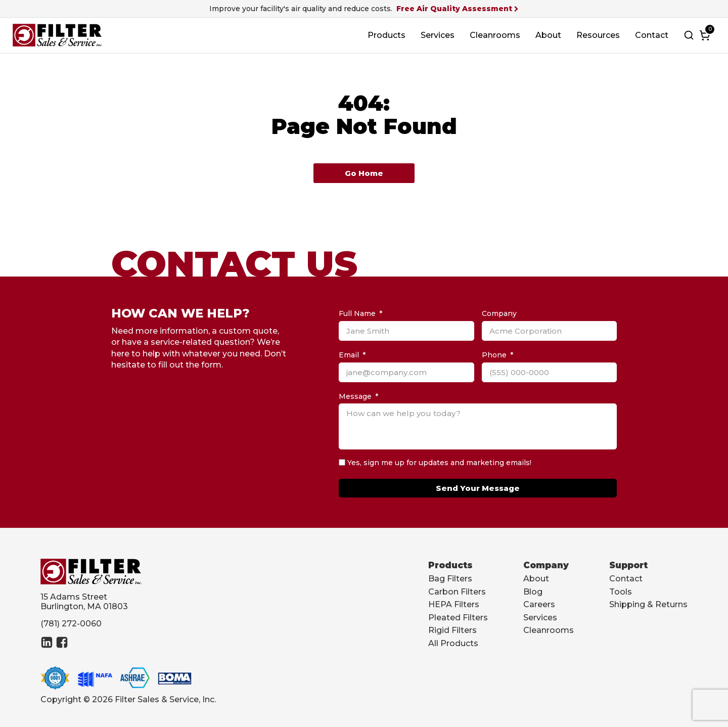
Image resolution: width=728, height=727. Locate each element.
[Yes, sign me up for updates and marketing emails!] (342, 462)
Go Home (364, 173)
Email (349, 355)
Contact (652, 35)
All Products (453, 643)
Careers (539, 604)
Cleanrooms (495, 35)
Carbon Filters (457, 592)
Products (386, 35)
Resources (598, 35)
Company (499, 313)
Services (438, 35)
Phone (494, 355)
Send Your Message (478, 488)
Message (355, 396)
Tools (621, 592)
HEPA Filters (454, 604)
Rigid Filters (452, 630)
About (548, 35)
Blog (533, 592)
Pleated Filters (458, 618)
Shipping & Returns (648, 604)
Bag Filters (450, 579)
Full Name (357, 313)
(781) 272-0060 (71, 624)
